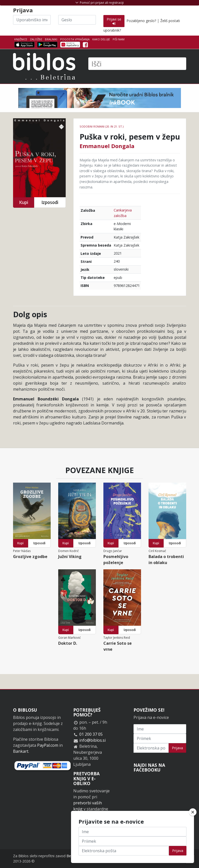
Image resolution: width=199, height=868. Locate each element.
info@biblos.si (92, 740)
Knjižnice (21, 39)
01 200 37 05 (91, 734)
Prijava (177, 748)
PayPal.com (48, 745)
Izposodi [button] (50, 202)
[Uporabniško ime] (32, 20)
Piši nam (119, 39)
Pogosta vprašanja (75, 39)
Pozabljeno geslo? (141, 21)
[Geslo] (77, 20)
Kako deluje (101, 39)
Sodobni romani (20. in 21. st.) (102, 126)
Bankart (21, 751)
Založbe (36, 39)
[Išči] (137, 64)
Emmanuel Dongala (107, 146)
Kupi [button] (24, 202)
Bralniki (51, 39)
